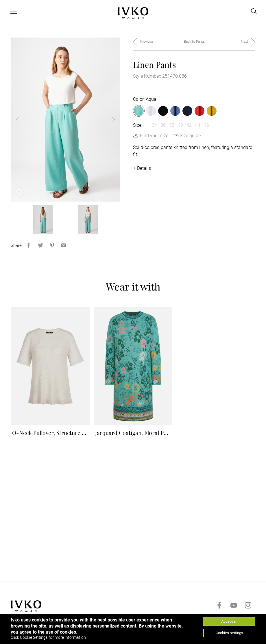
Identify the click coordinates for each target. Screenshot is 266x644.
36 (163, 125)
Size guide (190, 136)
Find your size (154, 136)
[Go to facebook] (219, 610)
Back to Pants (194, 42)
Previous (147, 42)
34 (154, 125)
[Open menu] (14, 11)
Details (144, 168)
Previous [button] (22, 120)
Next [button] (109, 120)
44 (198, 125)
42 (189, 125)
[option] (65, 120)
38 (172, 125)
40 (180, 125)
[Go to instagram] (248, 610)
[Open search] (254, 11)
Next (244, 42)
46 (206, 125)
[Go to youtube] (234, 610)
